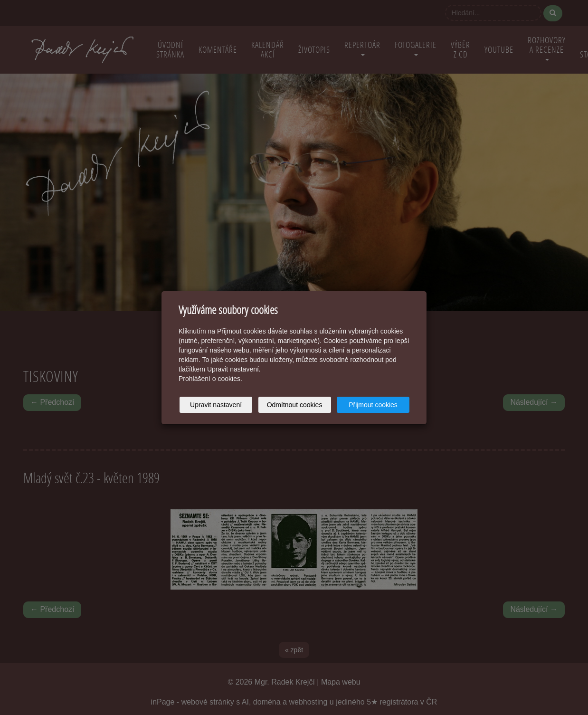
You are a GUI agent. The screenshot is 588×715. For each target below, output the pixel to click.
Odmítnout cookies (295, 405)
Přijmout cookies (373, 405)
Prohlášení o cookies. (210, 379)
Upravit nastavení (216, 405)
